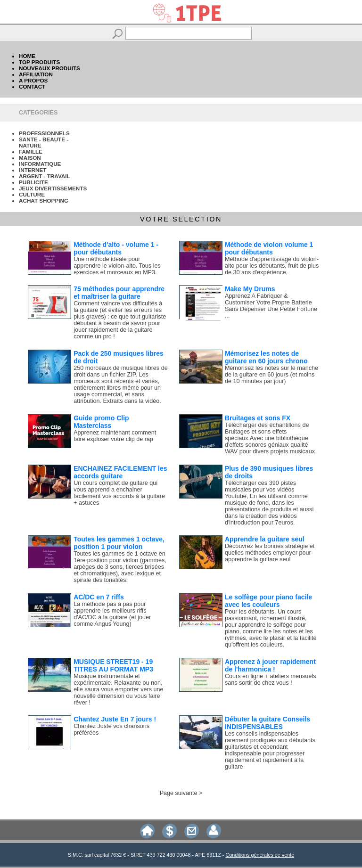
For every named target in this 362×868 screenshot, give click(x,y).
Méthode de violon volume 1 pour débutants (269, 248)
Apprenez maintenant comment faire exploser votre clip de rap (115, 436)
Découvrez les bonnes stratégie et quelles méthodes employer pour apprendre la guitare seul (270, 553)
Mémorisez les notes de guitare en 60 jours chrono (266, 357)
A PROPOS (33, 80)
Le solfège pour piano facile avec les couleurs (268, 601)
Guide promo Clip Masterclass (101, 422)
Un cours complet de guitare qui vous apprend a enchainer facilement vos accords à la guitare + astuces (119, 493)
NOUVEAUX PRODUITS (49, 68)
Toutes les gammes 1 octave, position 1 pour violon (119, 543)
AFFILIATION (36, 74)
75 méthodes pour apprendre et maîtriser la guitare (119, 293)
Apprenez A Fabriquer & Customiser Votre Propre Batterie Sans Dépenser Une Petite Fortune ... (271, 306)
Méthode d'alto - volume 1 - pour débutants (116, 248)
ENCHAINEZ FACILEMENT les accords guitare (120, 472)
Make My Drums (250, 289)
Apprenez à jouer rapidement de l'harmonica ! (270, 665)
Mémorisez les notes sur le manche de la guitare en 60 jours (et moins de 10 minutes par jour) (271, 375)
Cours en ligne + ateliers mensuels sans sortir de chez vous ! (271, 680)
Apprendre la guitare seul (265, 539)
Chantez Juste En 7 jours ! (115, 719)
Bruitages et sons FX (258, 418)
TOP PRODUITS (39, 62)
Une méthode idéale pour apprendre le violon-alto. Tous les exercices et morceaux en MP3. (117, 266)
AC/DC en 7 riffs (99, 597)
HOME (27, 56)
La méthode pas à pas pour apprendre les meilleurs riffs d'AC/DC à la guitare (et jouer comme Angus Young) (112, 614)
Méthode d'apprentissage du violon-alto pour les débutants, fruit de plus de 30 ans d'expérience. (272, 266)
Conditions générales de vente (260, 855)
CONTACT (32, 86)
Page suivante (179, 793)
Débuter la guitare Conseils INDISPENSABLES (267, 723)
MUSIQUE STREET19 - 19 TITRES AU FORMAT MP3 (113, 665)
